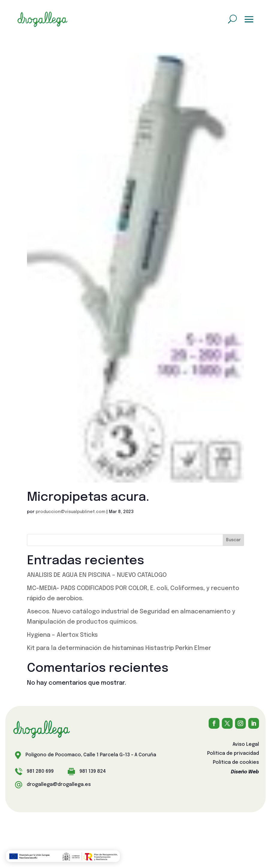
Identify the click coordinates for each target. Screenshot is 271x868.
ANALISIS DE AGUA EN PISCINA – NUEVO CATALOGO (97, 575)
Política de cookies (236, 763)
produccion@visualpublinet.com (70, 512)
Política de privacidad (233, 754)
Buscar (233, 540)
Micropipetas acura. (88, 497)
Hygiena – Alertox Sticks (62, 635)
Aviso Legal (246, 745)
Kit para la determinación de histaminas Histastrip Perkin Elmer (119, 648)
